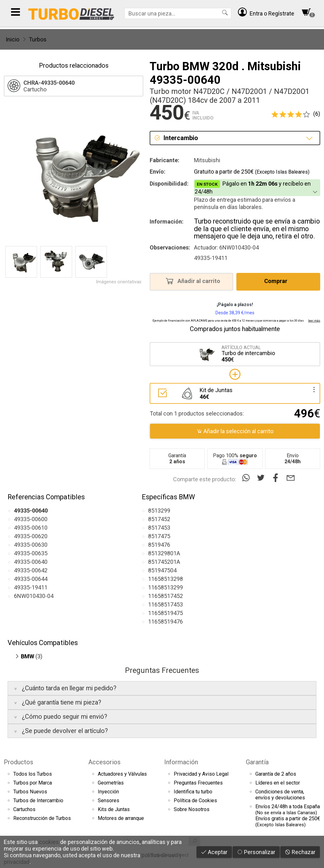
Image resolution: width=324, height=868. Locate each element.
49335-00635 (31, 553)
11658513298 (165, 579)
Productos (19, 762)
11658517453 (165, 604)
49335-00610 (31, 528)
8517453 (159, 528)
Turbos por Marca (33, 783)
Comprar (278, 281)
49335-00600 (31, 519)
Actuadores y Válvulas (122, 774)
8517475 (159, 536)
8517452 (159, 519)
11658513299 (165, 587)
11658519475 (165, 613)
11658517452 (165, 596)
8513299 (159, 511)
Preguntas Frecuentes (198, 783)
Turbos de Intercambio (38, 800)
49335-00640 (31, 562)
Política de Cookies (195, 800)
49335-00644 (31, 579)
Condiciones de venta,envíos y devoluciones (280, 795)
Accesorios (104, 762)
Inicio (12, 39)
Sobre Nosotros (192, 809)
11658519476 (165, 622)
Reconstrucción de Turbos (42, 818)
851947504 (162, 570)
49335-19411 (31, 587)
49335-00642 (31, 570)
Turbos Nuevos (30, 792)
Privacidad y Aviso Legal (201, 774)
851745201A (164, 562)
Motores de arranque (121, 818)
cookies (49, 842)
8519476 (159, 545)
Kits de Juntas (114, 809)
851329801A (164, 553)
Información (181, 762)
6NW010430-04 (34, 596)
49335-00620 (31, 536)
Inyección (108, 792)
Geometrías (111, 783)
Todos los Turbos (33, 774)
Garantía (257, 762)
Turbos (38, 39)
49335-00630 (31, 545)
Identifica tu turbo (193, 792)
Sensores (109, 800)
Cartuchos (24, 809)
